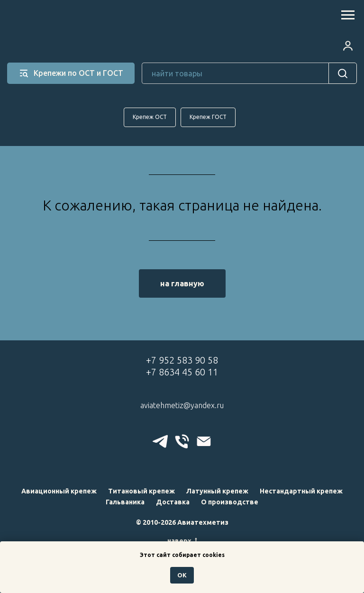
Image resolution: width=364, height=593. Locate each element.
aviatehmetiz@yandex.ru (182, 405)
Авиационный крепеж (59, 491)
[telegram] (160, 441)
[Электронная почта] (204, 441)
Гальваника (125, 502)
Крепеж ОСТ (150, 117)
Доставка (173, 502)
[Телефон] (182, 441)
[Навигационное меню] (348, 15)
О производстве (230, 502)
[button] (348, 46)
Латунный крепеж (217, 491)
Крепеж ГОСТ (208, 117)
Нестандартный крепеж (301, 491)
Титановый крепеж (141, 491)
